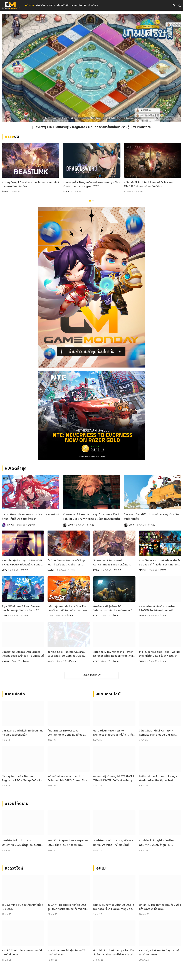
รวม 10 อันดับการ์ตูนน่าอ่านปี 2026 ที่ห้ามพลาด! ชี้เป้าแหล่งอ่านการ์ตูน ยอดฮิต (114, 907)
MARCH (10, 525)
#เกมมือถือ (63, 5)
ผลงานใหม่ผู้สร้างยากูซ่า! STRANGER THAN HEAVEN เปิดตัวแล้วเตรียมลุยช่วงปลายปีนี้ (22, 563)
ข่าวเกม (51, 5)
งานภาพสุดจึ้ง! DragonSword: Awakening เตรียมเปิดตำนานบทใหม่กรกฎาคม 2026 (91, 184)
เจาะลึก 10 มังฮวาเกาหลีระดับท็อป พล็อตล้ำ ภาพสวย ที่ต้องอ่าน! (160, 907)
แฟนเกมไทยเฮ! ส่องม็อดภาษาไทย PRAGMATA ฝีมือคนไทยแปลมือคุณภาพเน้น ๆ (157, 608)
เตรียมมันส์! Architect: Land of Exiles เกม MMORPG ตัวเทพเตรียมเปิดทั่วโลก (148, 184)
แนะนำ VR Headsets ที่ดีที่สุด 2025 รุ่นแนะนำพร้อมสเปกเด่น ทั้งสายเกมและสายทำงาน (67, 907)
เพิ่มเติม (92, 5)
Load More (91, 675)
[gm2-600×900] (91, 287)
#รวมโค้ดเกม (79, 5)
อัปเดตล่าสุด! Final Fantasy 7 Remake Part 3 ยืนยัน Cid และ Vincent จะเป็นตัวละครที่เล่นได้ (91, 517)
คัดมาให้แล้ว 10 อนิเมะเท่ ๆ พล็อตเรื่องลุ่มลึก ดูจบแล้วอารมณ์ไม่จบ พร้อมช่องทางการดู (114, 952)
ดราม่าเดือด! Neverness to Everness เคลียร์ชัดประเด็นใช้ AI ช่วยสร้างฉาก (30, 517)
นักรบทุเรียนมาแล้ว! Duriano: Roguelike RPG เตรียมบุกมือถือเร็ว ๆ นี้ (23, 778)
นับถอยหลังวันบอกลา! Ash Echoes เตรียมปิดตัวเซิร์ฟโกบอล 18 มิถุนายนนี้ (23, 654)
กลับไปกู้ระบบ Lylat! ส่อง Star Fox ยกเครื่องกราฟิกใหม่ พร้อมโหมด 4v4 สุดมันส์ (67, 608)
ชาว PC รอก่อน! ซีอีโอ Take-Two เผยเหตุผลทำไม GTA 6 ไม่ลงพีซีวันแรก (160, 654)
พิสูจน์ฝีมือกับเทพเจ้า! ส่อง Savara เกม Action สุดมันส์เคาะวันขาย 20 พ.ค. (21, 608)
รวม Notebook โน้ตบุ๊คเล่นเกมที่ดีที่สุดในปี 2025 (66, 952)
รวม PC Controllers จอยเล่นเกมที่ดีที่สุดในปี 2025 (22, 952)
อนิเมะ (102, 868)
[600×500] (91, 415)
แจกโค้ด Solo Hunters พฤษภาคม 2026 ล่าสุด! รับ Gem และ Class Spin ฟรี (67, 654)
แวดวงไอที (14, 868)
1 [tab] (90, 201)
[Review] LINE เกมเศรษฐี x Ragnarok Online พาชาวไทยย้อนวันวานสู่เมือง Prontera (91, 127)
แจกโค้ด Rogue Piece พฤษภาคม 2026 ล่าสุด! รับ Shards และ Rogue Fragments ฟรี (68, 843)
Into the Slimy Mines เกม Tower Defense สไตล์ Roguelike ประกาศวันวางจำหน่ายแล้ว (113, 654)
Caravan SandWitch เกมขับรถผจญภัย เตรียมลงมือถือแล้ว (152, 517)
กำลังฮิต (40, 5)
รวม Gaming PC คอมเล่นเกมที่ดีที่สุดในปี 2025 (23, 907)
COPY (71, 525)
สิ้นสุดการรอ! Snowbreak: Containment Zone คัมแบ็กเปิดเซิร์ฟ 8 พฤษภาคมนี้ (112, 563)
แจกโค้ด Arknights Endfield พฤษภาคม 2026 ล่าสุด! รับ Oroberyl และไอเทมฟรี (158, 843)
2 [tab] (93, 201)
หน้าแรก (30, 5)
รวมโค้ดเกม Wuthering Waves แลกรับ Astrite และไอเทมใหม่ (113, 842)
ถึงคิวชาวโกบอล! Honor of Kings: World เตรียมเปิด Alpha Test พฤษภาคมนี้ (67, 563)
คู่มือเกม (72, 661)
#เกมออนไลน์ (109, 694)
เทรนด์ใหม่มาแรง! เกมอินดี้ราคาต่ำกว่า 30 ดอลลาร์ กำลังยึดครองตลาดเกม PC (159, 563)
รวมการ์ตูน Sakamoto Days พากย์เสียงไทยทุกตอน (159, 952)
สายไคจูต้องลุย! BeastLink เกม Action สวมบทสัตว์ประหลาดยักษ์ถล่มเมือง (30, 184)
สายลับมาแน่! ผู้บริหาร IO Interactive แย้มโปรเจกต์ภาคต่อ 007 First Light (114, 608)
